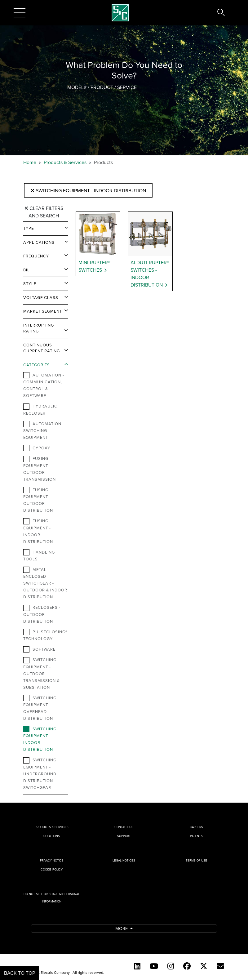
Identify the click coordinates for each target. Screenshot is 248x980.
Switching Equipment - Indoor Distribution (88, 190)
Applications (39, 242)
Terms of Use (196, 860)
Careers (196, 827)
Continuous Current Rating (42, 348)
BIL (27, 270)
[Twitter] (204, 966)
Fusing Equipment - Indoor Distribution (38, 531)
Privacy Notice (52, 860)
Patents (196, 836)
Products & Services (65, 162)
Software (39, 649)
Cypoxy (37, 448)
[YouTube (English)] (154, 966)
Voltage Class (41, 297)
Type (29, 228)
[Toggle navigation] (20, 13)
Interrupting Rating (39, 328)
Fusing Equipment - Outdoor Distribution (38, 500)
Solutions (52, 836)
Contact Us (124, 827)
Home (30, 162)
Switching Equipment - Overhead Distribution (40, 708)
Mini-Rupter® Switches (94, 266)
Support (124, 836)
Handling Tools (39, 555)
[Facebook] (187, 966)
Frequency (36, 256)
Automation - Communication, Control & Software (44, 385)
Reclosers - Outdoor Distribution (42, 614)
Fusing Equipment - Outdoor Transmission (40, 469)
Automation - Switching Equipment (44, 430)
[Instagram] (171, 966)
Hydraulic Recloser (40, 409)
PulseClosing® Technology (45, 635)
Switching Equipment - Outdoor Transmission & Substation (42, 673)
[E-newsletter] (220, 966)
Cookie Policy (52, 869)
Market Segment (43, 311)
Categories (37, 365)
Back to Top (20, 973)
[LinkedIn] (137, 966)
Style (30, 283)
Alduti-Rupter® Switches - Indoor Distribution (150, 274)
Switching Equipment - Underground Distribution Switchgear (40, 773)
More (122, 928)
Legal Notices (124, 860)
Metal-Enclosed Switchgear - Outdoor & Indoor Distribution (45, 583)
